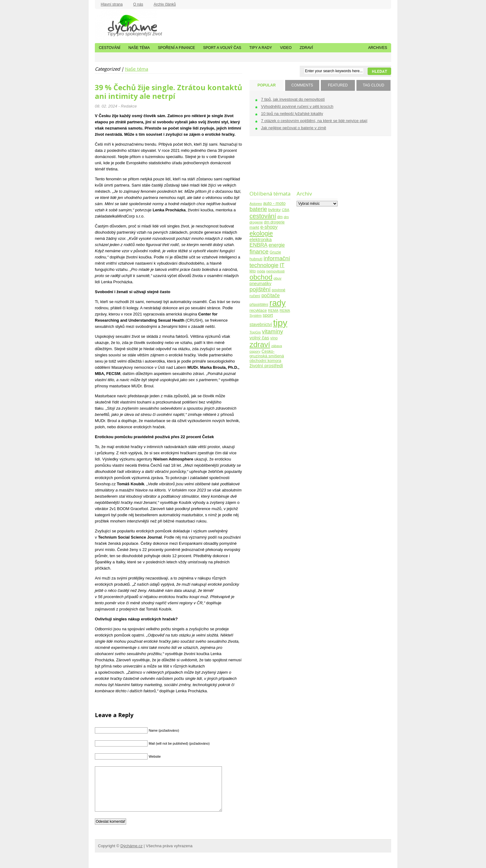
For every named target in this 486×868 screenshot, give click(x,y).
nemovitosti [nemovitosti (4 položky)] (275, 271)
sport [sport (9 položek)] (268, 315)
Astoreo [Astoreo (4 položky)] (256, 203)
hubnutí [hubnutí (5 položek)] (256, 259)
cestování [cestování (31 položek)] (263, 216)
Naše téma (139, 48)
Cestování (110, 48)
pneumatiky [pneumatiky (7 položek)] (260, 284)
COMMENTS (302, 85)
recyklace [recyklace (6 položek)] (258, 310)
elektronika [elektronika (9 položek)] (261, 240)
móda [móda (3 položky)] (261, 271)
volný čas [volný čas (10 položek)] (259, 338)
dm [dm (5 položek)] (280, 217)
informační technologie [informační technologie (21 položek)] (270, 262)
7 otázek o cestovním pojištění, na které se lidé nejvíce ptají (314, 121)
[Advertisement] (269, 167)
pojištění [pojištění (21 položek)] (260, 289)
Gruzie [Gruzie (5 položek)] (275, 252)
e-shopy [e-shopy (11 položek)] (269, 227)
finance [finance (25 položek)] (259, 251)
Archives (378, 48)
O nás (138, 4)
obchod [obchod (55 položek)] (261, 277)
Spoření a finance (176, 48)
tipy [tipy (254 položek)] (280, 323)
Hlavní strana (112, 4)
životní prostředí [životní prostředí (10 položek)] (266, 366)
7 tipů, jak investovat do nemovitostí (293, 99)
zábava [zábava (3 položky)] (276, 346)
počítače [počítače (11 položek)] (270, 295)
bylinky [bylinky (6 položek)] (274, 210)
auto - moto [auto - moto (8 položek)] (274, 203)
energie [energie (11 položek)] (277, 245)
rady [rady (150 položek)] (277, 303)
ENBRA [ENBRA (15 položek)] (258, 245)
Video (286, 48)
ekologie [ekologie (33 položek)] (261, 233)
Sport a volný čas (222, 48)
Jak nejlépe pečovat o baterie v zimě (294, 128)
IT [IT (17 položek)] (282, 265)
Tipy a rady (261, 48)
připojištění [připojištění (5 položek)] (259, 305)
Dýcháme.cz (126, 24)
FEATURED (338, 85)
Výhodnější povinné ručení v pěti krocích (297, 106)
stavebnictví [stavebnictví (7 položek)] (261, 325)
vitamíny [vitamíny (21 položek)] (272, 331)
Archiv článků (165, 4)
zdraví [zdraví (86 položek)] (260, 344)
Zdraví (306, 48)
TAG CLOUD (373, 85)
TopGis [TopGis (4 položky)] (255, 332)
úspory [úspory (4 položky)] (255, 351)
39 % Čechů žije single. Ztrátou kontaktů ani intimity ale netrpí (168, 92)
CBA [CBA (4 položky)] (285, 210)
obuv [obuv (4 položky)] (278, 278)
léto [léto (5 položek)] (253, 271)
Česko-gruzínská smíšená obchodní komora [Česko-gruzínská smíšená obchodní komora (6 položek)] (267, 356)
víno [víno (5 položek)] (274, 338)
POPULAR (267, 85)
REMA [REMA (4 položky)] (273, 310)
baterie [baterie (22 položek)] (258, 209)
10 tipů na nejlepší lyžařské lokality (292, 114)
